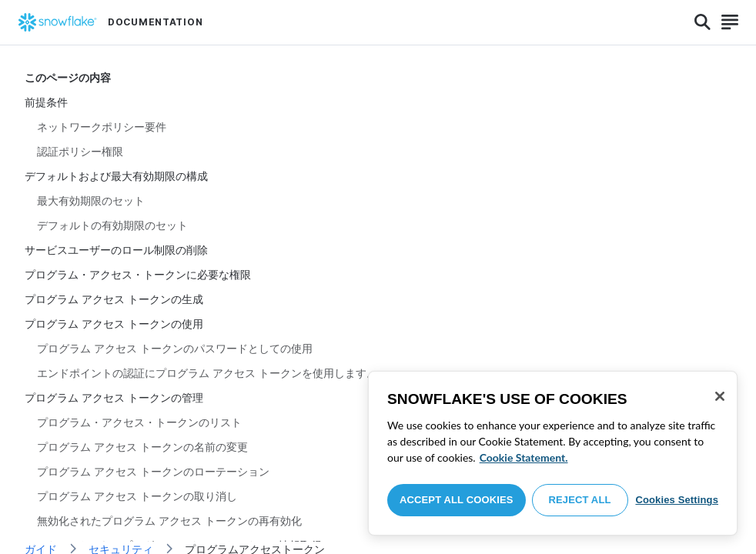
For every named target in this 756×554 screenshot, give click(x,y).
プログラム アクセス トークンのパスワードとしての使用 (175, 348)
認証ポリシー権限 (80, 151)
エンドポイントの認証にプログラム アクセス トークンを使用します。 (207, 373)
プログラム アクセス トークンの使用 (114, 324)
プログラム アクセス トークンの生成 (114, 299)
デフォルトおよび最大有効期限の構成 (116, 176)
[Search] (702, 22)
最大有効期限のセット (91, 200)
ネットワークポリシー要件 (102, 127)
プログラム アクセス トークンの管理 (114, 397)
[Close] (720, 396)
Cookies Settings (677, 500)
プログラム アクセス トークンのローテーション (153, 471)
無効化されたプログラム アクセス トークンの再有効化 (169, 521)
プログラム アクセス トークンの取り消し (137, 496)
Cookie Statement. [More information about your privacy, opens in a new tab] (524, 457)
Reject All (580, 500)
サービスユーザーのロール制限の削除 (116, 250)
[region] (553, 453)
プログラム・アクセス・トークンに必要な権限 (138, 274)
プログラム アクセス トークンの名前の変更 (142, 447)
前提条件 (46, 102)
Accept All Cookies (457, 500)
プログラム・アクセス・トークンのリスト (139, 422)
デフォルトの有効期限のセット (112, 225)
